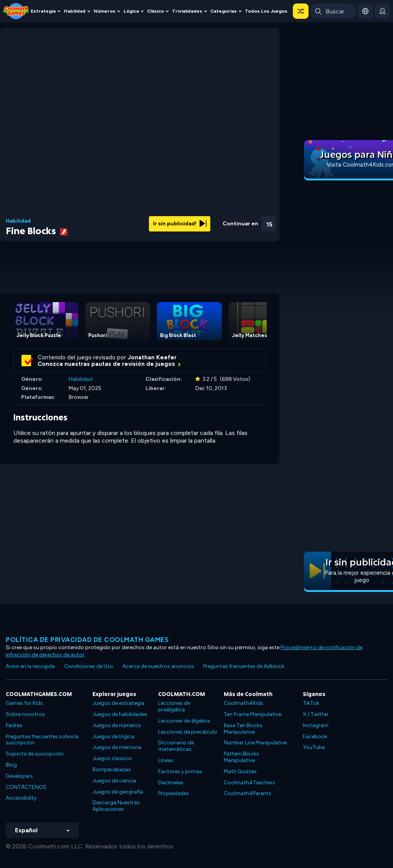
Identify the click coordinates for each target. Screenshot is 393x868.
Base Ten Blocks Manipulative (243, 729)
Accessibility (21, 798)
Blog (11, 765)
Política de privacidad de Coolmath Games (87, 640)
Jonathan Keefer (152, 357)
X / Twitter (316, 714)
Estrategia (43, 11)
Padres (14, 725)
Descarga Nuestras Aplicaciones (116, 806)
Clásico (155, 11)
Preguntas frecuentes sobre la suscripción (42, 740)
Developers (19, 776)
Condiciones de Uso (89, 666)
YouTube (314, 747)
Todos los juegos (266, 11)
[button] (301, 11)
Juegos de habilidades (120, 714)
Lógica (131, 11)
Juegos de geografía (118, 792)
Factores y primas (180, 771)
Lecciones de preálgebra (174, 706)
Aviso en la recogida (30, 666)
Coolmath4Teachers (249, 783)
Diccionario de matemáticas (176, 746)
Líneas (166, 760)
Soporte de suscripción (35, 754)
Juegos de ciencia (114, 781)
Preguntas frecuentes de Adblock (244, 666)
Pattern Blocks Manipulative (241, 757)
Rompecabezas (112, 770)
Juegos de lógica (113, 737)
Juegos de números (117, 725)
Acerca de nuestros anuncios (158, 666)
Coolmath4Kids (244, 703)
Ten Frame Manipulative (253, 714)
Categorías (224, 11)
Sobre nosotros (25, 714)
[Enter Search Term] (333, 11)
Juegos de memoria (117, 747)
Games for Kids (24, 703)
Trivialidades (187, 11)
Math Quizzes (240, 771)
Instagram (316, 725)
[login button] (382, 11)
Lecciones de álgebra (184, 721)
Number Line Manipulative (255, 743)
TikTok (311, 703)
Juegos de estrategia (118, 703)
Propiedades (173, 793)
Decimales (171, 783)
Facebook (315, 737)
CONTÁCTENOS (26, 787)
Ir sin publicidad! (180, 224)
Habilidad (75, 11)
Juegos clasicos (112, 758)
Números (105, 11)
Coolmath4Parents (248, 793)
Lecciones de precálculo (188, 732)
